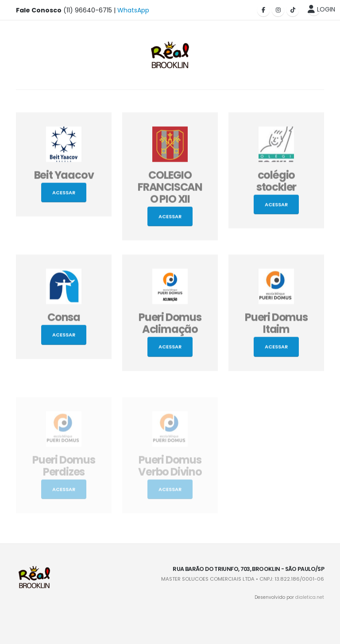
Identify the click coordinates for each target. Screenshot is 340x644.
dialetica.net (310, 597)
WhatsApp (133, 10)
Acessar (64, 194)
